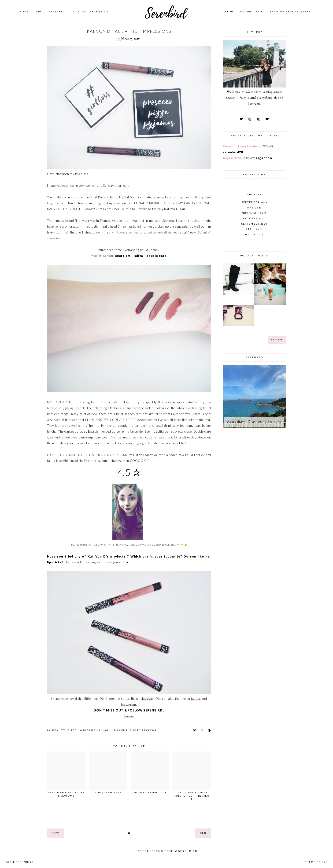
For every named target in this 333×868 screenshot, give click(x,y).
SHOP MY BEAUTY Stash (290, 12)
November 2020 (254, 213)
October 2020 (254, 218)
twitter (196, 699)
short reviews (143, 730)
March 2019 (254, 235)
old (203, 833)
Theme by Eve (316, 862)
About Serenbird (51, 12)
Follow (129, 716)
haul (107, 730)
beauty (59, 730)
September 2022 (254, 202)
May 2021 (254, 208)
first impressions (84, 730)
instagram (128, 704)
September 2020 (254, 224)
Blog (229, 12)
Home (24, 12)
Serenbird (25, 862)
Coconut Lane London (241, 146)
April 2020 (254, 229)
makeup (121, 730)
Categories (250, 12)
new (55, 833)
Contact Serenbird (91, 12)
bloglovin (147, 699)
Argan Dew (232, 158)
